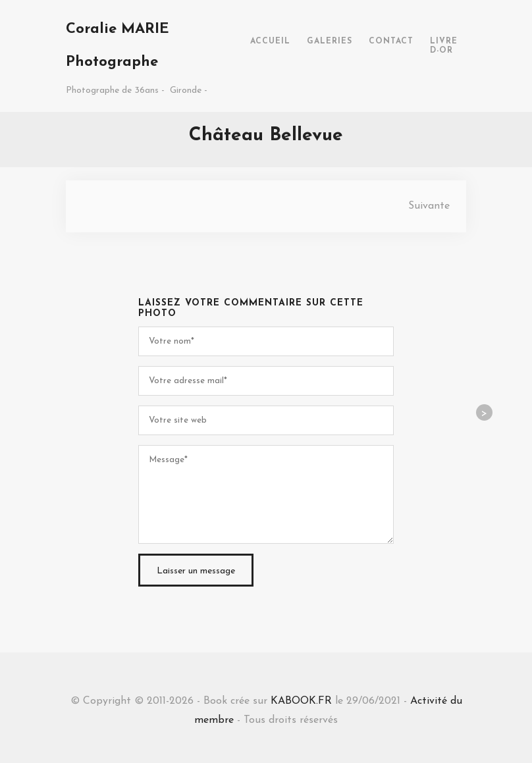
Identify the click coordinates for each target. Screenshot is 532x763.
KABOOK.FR (301, 701)
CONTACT (391, 41)
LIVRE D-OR (444, 46)
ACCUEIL (270, 41)
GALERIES (330, 41)
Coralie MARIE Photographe (118, 46)
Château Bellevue (266, 136)
